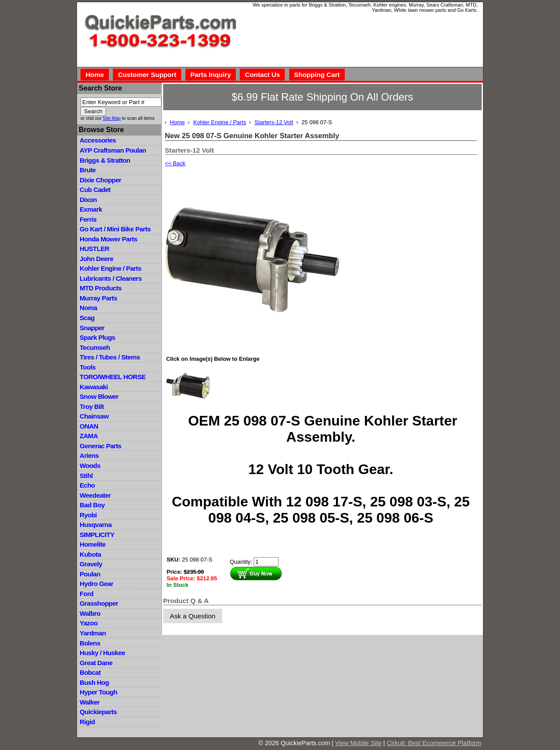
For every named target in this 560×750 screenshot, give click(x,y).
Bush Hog (94, 682)
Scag (87, 318)
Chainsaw (94, 416)
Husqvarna (96, 525)
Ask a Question (192, 616)
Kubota (90, 554)
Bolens (90, 643)
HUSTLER (94, 249)
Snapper (92, 328)
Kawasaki (94, 387)
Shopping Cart (317, 75)
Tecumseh (95, 347)
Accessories (98, 140)
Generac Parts (100, 446)
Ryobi (88, 515)
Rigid (87, 722)
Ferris (88, 219)
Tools (87, 367)
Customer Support (147, 75)
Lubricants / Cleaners (111, 278)
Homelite (93, 544)
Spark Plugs (97, 337)
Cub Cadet (95, 190)
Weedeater (95, 495)
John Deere (96, 259)
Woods (90, 466)
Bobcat (90, 672)
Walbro (90, 613)
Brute (88, 170)
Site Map (112, 118)
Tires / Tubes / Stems (110, 357)
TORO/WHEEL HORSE (113, 377)
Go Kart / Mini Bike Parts (115, 229)
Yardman (93, 633)
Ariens (89, 455)
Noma (88, 308)
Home (94, 75)
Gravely (91, 564)
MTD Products (101, 288)
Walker (90, 702)
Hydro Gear (96, 584)
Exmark (91, 209)
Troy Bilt (92, 406)
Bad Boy (92, 505)
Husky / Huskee (102, 653)
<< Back (175, 163)
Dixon (88, 200)
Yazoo (89, 623)
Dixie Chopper (100, 180)
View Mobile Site (358, 743)
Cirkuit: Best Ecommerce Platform (434, 743)
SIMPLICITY (97, 535)
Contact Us (262, 75)
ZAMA (89, 436)
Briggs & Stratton (105, 160)
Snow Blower (99, 396)
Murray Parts (98, 298)
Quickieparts (98, 712)
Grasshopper (99, 603)
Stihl (86, 476)
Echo (87, 485)
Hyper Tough (98, 692)
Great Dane (96, 663)
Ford (86, 594)
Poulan (90, 574)
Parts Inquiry (211, 75)
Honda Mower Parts (108, 239)
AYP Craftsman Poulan (113, 150)
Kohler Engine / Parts (110, 268)
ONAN (89, 426)
